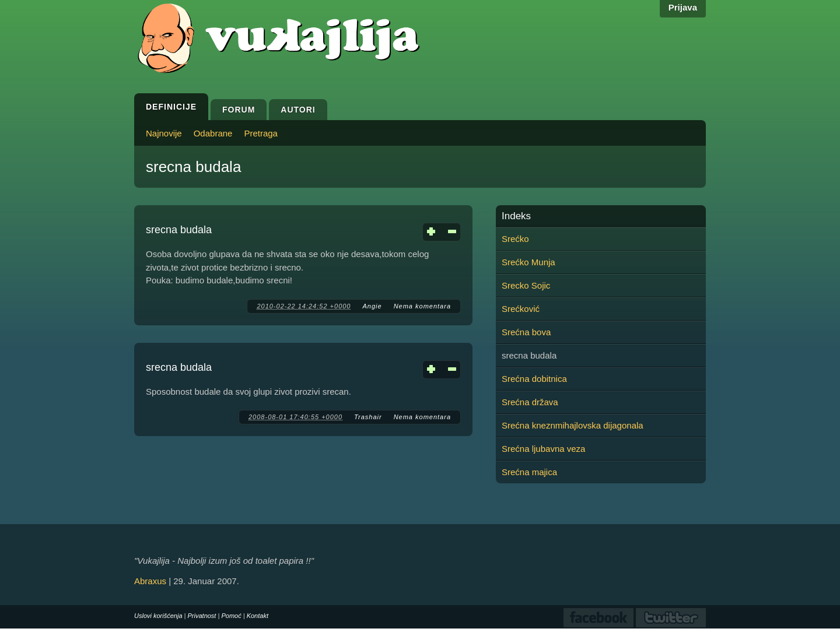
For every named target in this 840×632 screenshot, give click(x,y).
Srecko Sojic (526, 285)
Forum (239, 110)
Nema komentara (422, 306)
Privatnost (202, 616)
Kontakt (258, 616)
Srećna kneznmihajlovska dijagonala (573, 425)
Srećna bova (526, 332)
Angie (372, 306)
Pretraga (261, 133)
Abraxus (150, 581)
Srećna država (530, 402)
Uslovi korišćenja (158, 616)
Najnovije (164, 133)
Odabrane (213, 133)
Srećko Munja (528, 262)
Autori (298, 110)
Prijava (683, 7)
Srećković (521, 309)
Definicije (171, 107)
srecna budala (179, 230)
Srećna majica (529, 472)
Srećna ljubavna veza (543, 449)
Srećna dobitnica (534, 379)
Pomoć (231, 616)
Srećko (515, 239)
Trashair (368, 417)
